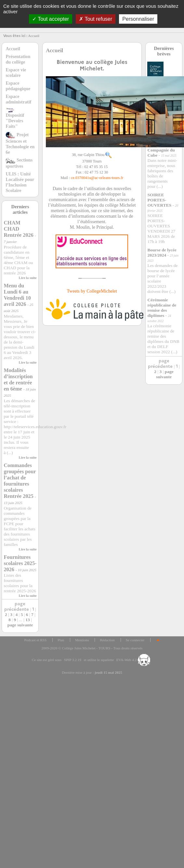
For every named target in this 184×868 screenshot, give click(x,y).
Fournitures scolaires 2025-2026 (20, 563)
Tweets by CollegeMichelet (92, 291)
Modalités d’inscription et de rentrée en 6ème (18, 380)
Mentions (82, 640)
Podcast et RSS (36, 640)
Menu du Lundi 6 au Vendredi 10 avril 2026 (17, 295)
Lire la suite (28, 278)
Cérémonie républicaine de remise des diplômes (162, 308)
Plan (61, 640)
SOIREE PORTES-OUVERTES (159, 200)
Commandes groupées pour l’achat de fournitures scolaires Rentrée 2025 (20, 481)
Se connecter (135, 640)
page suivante (20, 625)
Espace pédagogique (18, 86)
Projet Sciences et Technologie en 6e (20, 144)
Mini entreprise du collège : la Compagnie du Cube (162, 147)
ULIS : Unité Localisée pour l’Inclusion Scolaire (20, 182)
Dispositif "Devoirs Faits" (15, 118)
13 (28, 620)
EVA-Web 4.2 (133, 660)
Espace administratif (18, 99)
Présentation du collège (18, 59)
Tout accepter (51, 19)
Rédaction (107, 640)
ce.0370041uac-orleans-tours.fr (97, 178)
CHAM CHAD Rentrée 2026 (18, 229)
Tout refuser (96, 19)
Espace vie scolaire (16, 72)
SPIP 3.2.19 (73, 660)
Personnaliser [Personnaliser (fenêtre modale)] (138, 19)
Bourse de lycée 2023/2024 (162, 253)
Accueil (34, 36)
